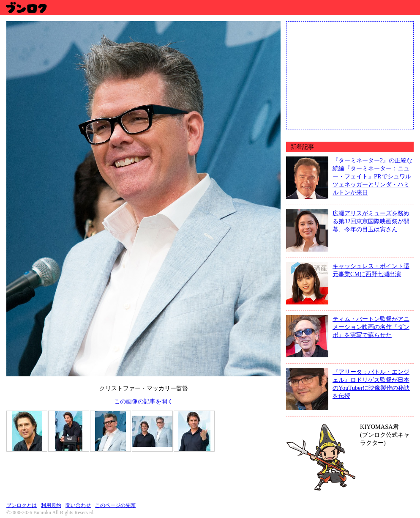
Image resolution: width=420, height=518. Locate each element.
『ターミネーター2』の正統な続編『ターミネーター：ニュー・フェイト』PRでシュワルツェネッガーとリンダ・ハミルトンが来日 (372, 176)
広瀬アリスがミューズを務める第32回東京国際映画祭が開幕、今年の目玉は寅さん (371, 221)
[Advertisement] (350, 74)
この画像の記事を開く (144, 401)
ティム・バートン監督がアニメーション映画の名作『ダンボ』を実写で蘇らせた (371, 327)
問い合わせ (78, 505)
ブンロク (26, 7)
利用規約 (51, 505)
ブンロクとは (22, 505)
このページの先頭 (115, 505)
